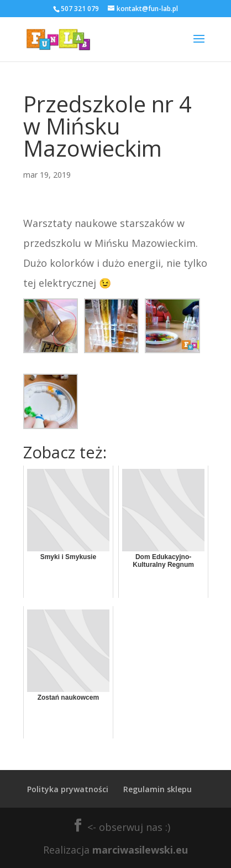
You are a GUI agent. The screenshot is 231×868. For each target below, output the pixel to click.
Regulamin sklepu (158, 789)
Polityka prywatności (68, 789)
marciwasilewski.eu (140, 850)
